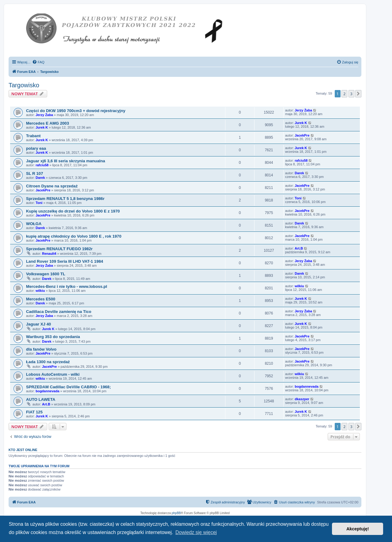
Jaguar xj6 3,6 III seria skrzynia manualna (66, 161)
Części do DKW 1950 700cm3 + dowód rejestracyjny (76, 111)
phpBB (176, 513)
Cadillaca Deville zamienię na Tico (59, 312)
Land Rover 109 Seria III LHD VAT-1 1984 (65, 261)
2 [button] (344, 94)
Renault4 (49, 254)
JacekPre (302, 135)
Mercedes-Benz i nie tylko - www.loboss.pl (67, 286)
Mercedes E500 (41, 299)
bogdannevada (47, 391)
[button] (358, 94)
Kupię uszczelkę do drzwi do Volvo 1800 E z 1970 (73, 211)
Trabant (33, 136)
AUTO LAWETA (41, 399)
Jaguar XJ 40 (38, 324)
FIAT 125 (34, 412)
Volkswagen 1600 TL (46, 274)
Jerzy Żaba (44, 115)
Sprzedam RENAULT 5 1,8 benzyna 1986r (65, 199)
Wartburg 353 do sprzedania (53, 337)
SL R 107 (34, 173)
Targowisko (24, 85)
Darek (40, 178)
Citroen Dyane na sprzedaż (52, 186)
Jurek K (42, 127)
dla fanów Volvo (41, 349)
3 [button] (351, 94)
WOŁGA (34, 224)
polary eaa (36, 148)
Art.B (299, 248)
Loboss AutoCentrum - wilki (53, 374)
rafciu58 (42, 165)
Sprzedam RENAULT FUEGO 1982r (59, 249)
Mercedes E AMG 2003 (47, 123)
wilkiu (40, 291)
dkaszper (302, 399)
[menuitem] (38, 62)
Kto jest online (23, 450)
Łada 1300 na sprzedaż (48, 362)
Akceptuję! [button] (358, 529)
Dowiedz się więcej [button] (196, 532)
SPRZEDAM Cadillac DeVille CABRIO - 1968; (68, 387)
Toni (39, 203)
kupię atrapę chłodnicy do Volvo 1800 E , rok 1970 (74, 236)
